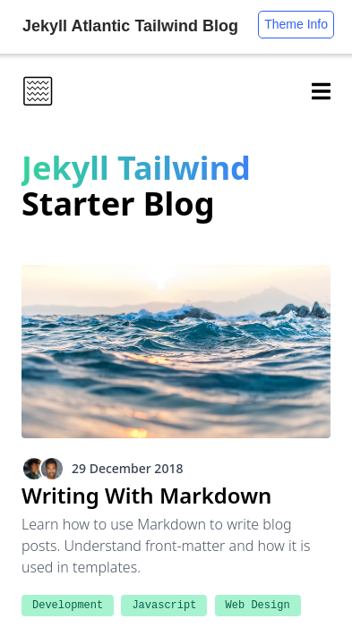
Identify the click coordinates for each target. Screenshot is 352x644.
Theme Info (296, 24)
